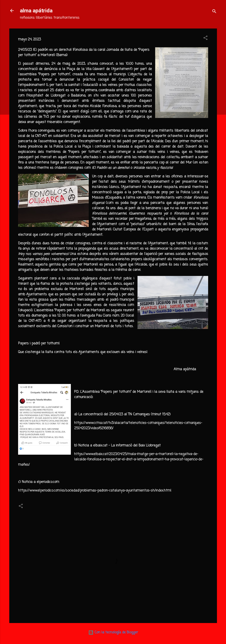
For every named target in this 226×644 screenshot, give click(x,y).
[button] (205, 39)
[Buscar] (214, 12)
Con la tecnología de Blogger (113, 633)
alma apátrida (36, 11)
